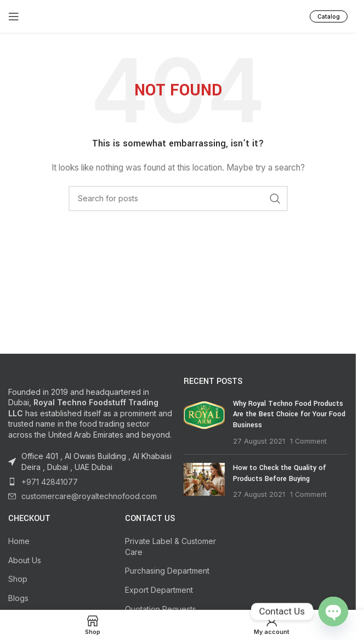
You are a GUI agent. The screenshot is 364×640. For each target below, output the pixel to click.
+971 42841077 (50, 482)
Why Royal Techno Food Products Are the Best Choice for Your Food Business (289, 414)
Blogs (18, 598)
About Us (25, 560)
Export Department (159, 590)
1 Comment (308, 441)
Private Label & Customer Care (170, 546)
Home (19, 541)
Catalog (329, 16)
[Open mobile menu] (14, 16)
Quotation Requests (161, 609)
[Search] (178, 199)
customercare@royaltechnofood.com (89, 496)
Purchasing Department (167, 571)
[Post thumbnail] (204, 422)
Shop (18, 579)
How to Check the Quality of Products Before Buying (280, 473)
